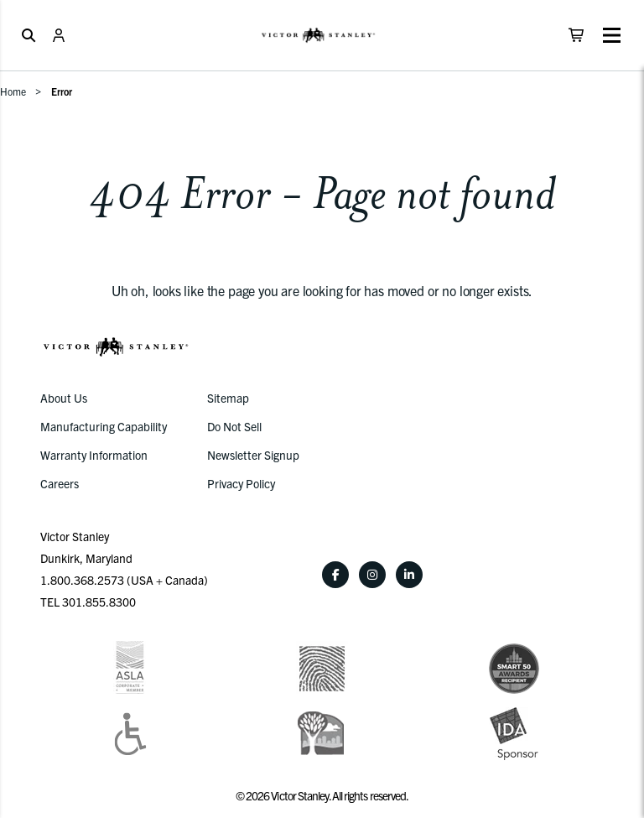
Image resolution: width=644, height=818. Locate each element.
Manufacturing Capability (104, 426)
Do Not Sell (234, 426)
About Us (64, 398)
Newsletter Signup (253, 455)
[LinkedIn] (409, 575)
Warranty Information (94, 455)
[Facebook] (335, 575)
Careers (60, 483)
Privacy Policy (241, 483)
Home (13, 91)
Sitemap (228, 398)
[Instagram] (372, 575)
